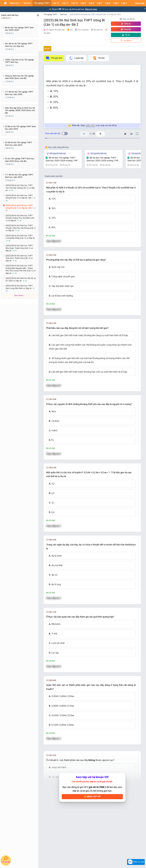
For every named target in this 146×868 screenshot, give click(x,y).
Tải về (126, 35)
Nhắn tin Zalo (136, 862)
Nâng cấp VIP (92, 797)
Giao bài (126, 29)
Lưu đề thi (126, 41)
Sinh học (64, 14)
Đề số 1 (47, 49)
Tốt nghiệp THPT (50, 14)
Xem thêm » (19, 295)
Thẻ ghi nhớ (54, 58)
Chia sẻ (126, 24)
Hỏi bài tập (6, 860)
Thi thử (99, 58)
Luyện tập (76, 58)
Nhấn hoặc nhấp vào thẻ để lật (92, 126)
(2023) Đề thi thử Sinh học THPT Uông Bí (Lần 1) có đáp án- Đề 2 (95, 14)
